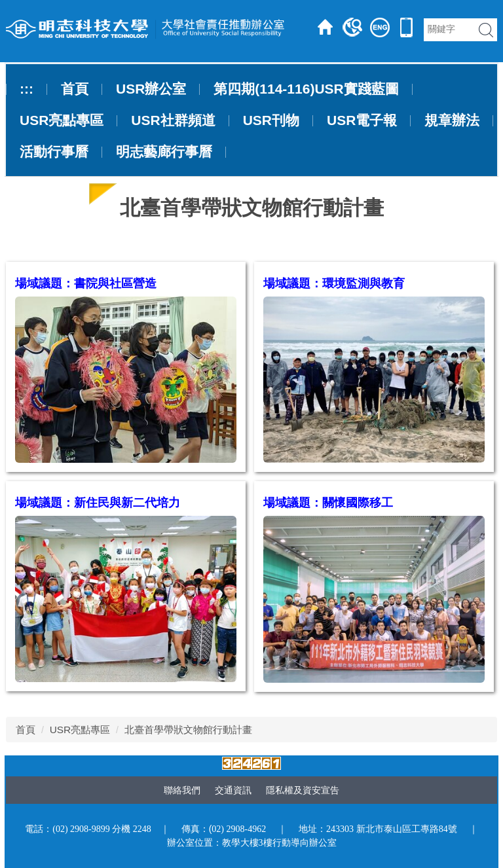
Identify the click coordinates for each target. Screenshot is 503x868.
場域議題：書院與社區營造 (86, 283)
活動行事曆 (54, 152)
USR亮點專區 (80, 730)
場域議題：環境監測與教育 (334, 283)
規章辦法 (452, 120)
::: (27, 89)
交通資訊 (233, 790)
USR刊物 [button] (271, 120)
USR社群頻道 (173, 120)
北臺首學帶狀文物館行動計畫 (188, 730)
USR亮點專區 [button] (62, 120)
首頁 (75, 89)
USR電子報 (362, 120)
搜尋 (486, 30)
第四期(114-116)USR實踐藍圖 (306, 89)
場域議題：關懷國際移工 (328, 503)
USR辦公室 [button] (151, 89)
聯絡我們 (182, 790)
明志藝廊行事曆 (164, 152)
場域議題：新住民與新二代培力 (98, 503)
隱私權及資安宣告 (303, 790)
